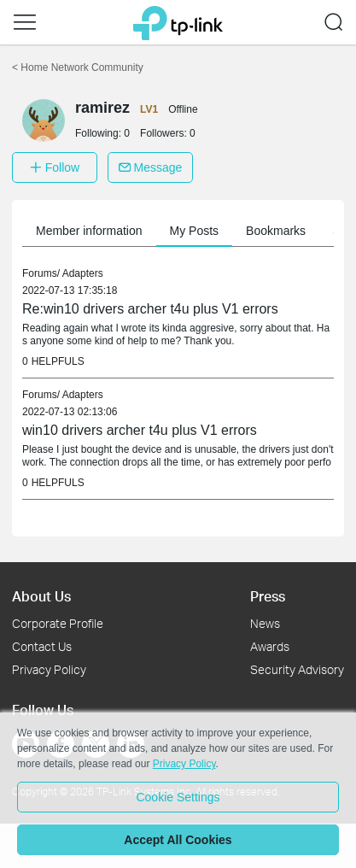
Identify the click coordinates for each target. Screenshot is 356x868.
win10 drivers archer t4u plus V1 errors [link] (140, 430)
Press (268, 596)
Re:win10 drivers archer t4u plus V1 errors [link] (150, 309)
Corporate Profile (58, 623)
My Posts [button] (195, 231)
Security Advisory (297, 669)
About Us (41, 596)
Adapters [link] (83, 273)
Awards (270, 646)
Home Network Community (78, 67)
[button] (25, 22)
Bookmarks (276, 231)
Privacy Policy (49, 669)
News (265, 623)
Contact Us (42, 646)
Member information (89, 231)
